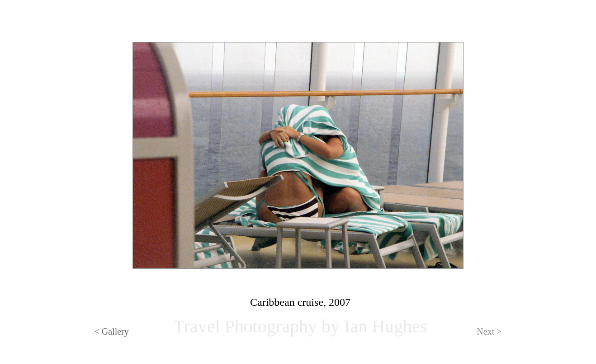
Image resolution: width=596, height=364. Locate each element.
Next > (489, 331)
